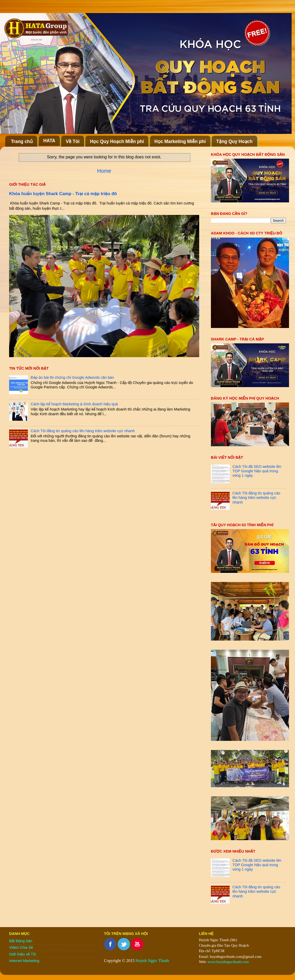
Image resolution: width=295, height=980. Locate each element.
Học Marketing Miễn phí (180, 141)
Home (104, 171)
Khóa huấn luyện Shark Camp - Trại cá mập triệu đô (63, 194)
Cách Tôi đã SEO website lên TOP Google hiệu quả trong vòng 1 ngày (257, 471)
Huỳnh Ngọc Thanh (152, 961)
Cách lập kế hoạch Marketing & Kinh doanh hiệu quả (74, 404)
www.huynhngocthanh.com (228, 962)
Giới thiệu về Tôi (23, 954)
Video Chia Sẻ (21, 947)
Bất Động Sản (21, 941)
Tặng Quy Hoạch (234, 141)
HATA (49, 141)
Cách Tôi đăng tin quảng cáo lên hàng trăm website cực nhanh (83, 431)
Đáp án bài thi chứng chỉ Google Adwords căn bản (72, 377)
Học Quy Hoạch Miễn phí (117, 141)
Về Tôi (73, 141)
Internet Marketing (24, 961)
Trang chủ (22, 141)
